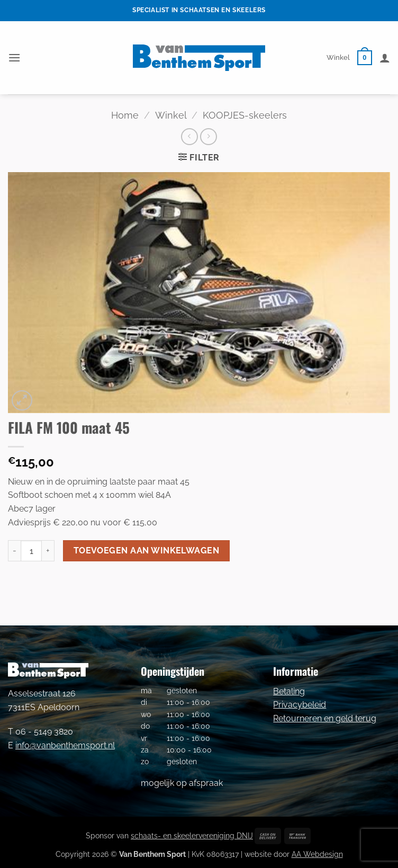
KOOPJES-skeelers (245, 115)
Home (125, 115)
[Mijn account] (385, 58)
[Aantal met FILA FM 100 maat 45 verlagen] (14, 551)
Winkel (338, 57)
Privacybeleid (300, 705)
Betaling (289, 691)
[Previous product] (208, 136)
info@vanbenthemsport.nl (65, 745)
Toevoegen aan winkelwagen (147, 551)
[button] (14, 57)
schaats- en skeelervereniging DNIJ (192, 835)
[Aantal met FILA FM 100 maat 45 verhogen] (48, 551)
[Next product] (189, 136)
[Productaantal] (31, 551)
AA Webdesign (317, 854)
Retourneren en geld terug (325, 718)
